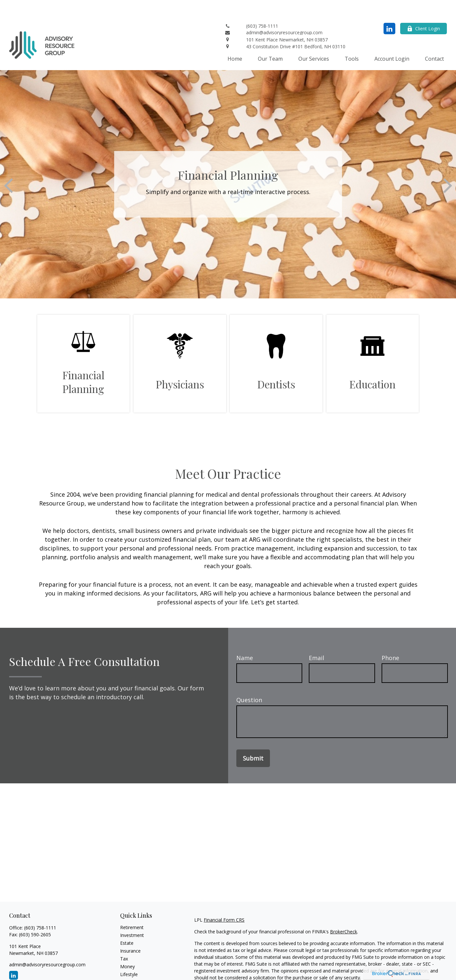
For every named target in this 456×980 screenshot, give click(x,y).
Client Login (424, 9)
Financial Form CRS (224, 900)
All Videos (130, 970)
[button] (235, 39)
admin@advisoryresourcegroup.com (47, 945)
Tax (124, 939)
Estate (127, 923)
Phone (390, 638)
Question (249, 680)
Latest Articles (135, 963)
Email (316, 638)
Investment (132, 916)
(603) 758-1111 (40, 908)
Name (245, 638)
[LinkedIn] (389, 9)
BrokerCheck (344, 912)
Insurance (130, 931)
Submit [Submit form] (253, 739)
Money (127, 947)
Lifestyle (129, 955)
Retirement (132, 908)
